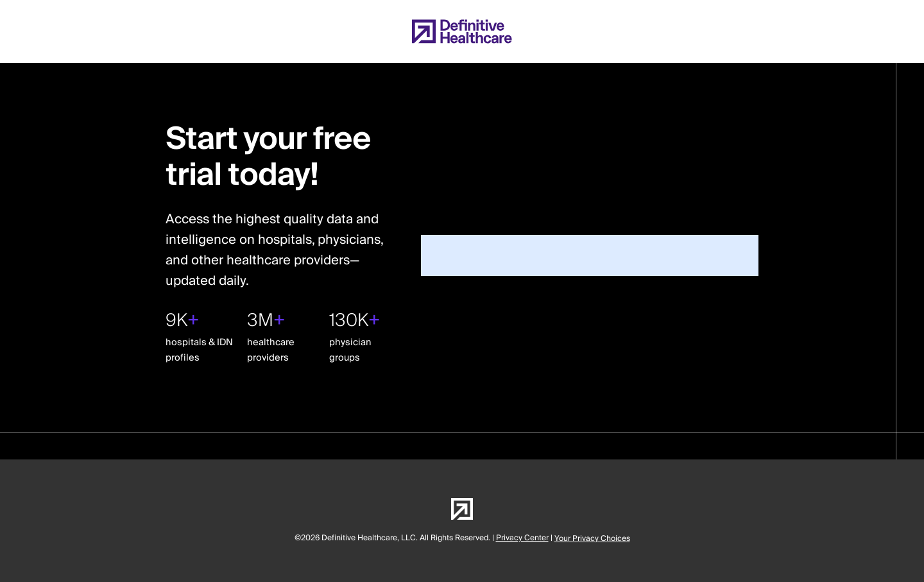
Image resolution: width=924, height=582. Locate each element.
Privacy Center (522, 538)
